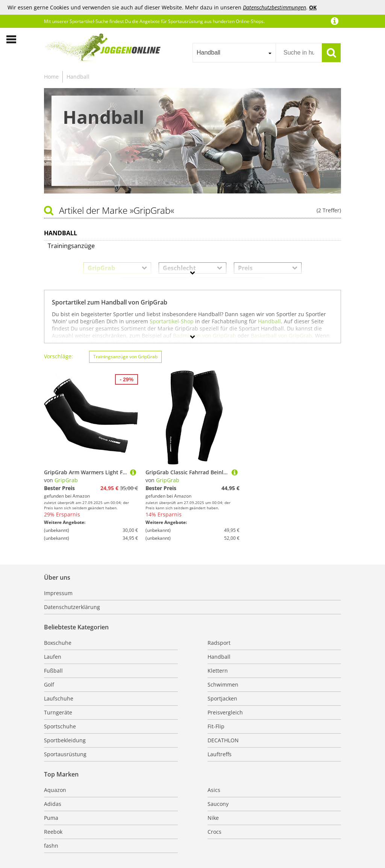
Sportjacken (222, 698)
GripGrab (66, 480)
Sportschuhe (60, 726)
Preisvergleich (225, 712)
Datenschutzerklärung (72, 607)
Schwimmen (223, 685)
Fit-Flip (216, 726)
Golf (49, 685)
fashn (51, 846)
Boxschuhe (58, 643)
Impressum (58, 593)
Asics (214, 790)
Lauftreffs (220, 754)
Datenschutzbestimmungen (274, 7)
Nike (213, 818)
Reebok (53, 832)
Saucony (218, 804)
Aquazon (55, 790)
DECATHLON (223, 740)
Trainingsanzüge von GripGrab (125, 357)
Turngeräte (58, 712)
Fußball (53, 671)
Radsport (219, 643)
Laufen (53, 657)
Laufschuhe (59, 698)
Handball (78, 77)
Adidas (53, 804)
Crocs (214, 832)
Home (51, 77)
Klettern (218, 671)
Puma (51, 818)
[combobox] (234, 53)
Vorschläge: (58, 356)
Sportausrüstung (65, 754)
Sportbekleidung (65, 740)
